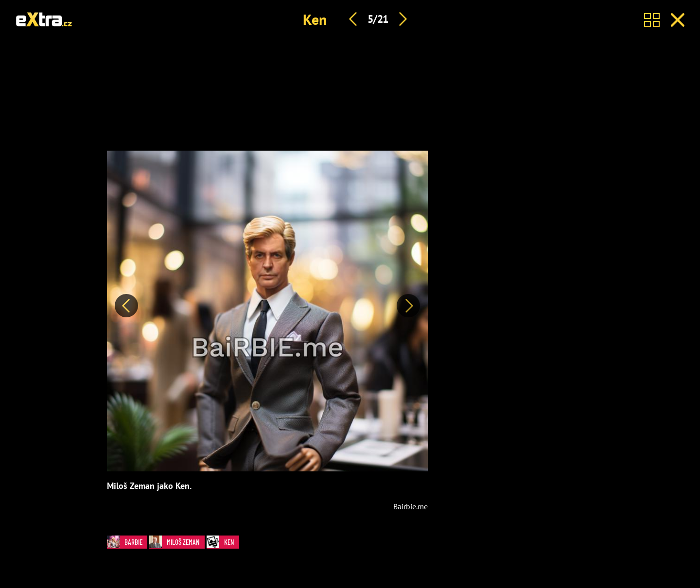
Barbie (125, 542)
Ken (315, 19)
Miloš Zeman (175, 542)
